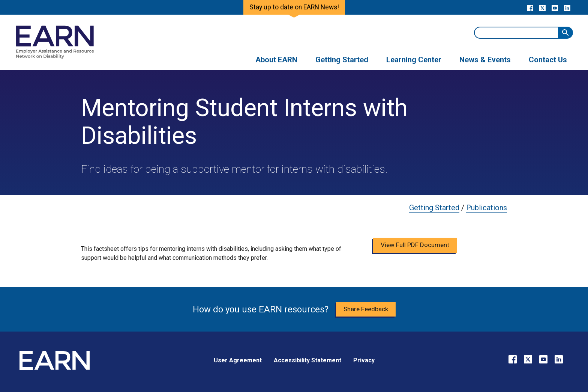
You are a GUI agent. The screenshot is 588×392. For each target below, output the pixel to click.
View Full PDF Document (415, 245)
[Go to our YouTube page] (555, 8)
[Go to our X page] (542, 8)
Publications (487, 208)
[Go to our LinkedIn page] (567, 8)
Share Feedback (366, 309)
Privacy (364, 360)
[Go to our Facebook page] (530, 8)
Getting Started (434, 208)
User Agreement (238, 360)
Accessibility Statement (307, 360)
